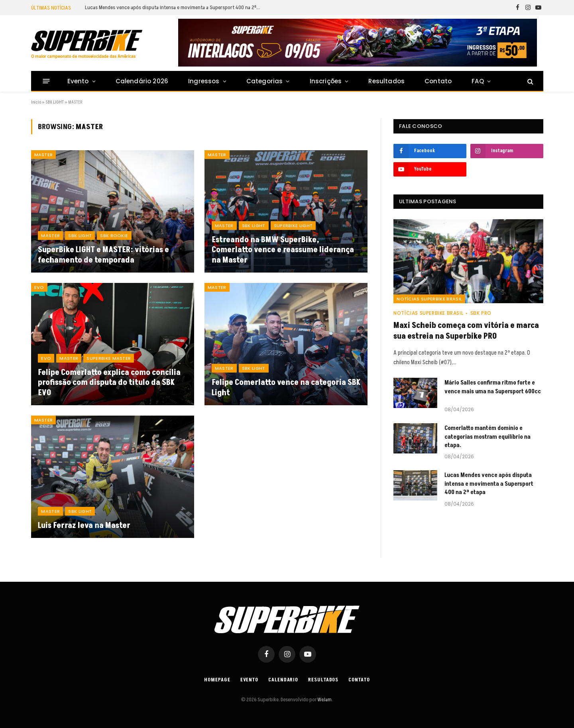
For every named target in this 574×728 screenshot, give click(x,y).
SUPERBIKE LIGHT (293, 226)
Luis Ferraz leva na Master (84, 526)
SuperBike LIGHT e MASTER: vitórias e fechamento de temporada (103, 255)
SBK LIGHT (55, 102)
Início (36, 102)
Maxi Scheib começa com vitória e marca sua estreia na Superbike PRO (466, 331)
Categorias (265, 81)
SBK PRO (481, 313)
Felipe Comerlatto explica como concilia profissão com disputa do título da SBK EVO (109, 383)
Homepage (217, 680)
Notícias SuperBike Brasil (429, 299)
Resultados (386, 81)
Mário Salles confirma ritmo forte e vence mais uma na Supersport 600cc (493, 387)
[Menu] (46, 81)
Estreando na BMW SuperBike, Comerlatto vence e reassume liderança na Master (283, 250)
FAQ (478, 81)
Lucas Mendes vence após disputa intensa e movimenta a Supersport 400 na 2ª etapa (175, 8)
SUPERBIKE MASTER (109, 358)
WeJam (324, 700)
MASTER (44, 155)
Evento (78, 81)
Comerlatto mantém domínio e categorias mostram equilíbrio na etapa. (488, 437)
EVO (39, 287)
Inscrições (326, 81)
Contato (438, 81)
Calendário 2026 (142, 81)
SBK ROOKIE (114, 235)
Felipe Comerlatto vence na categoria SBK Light (286, 388)
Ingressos (204, 81)
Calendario (283, 680)
